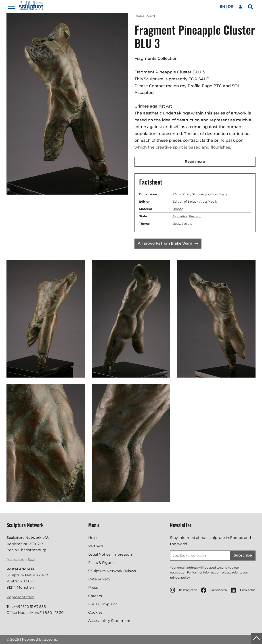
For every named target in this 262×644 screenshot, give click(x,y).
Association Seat (21, 560)
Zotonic (51, 639)
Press (93, 587)
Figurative (180, 216)
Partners (96, 546)
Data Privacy (99, 579)
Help (92, 538)
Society (187, 224)
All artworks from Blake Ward (168, 243)
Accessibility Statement (109, 621)
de (231, 7)
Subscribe (243, 555)
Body (176, 224)
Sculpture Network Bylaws (112, 571)
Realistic (195, 216)
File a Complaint (103, 604)
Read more (195, 161)
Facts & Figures (102, 563)
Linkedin (243, 590)
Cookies (95, 612)
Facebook (214, 590)
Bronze (178, 209)
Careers (95, 596)
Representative (20, 597)
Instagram (184, 590)
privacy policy (180, 578)
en (222, 7)
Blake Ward (145, 16)
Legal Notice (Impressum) (111, 554)
